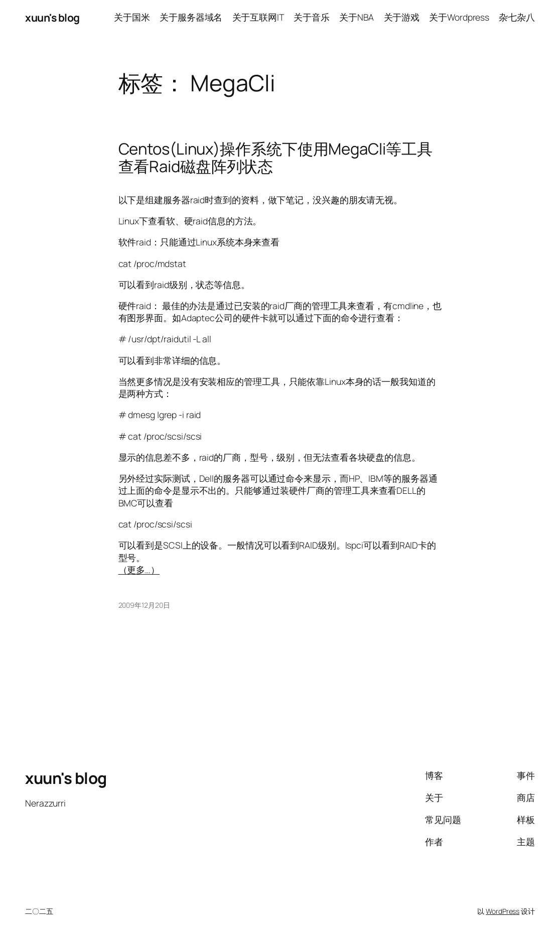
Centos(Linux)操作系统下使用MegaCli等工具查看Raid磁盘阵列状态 (275, 158)
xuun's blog (52, 17)
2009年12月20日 (144, 605)
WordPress (503, 911)
